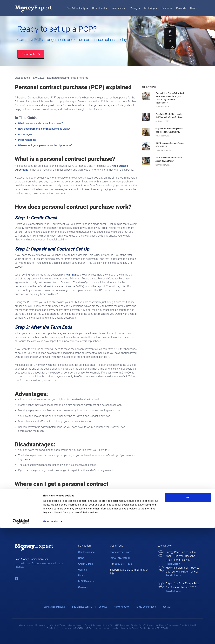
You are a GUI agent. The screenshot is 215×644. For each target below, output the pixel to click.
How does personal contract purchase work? (44, 129)
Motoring (151, 8)
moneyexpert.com (121, 552)
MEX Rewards (86, 581)
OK (188, 614)
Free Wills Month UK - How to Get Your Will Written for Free (169, 116)
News (193, 8)
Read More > (173, 564)
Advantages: (25, 134)
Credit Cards (85, 564)
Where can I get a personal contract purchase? (45, 145)
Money (135, 8)
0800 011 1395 (123, 564)
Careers (83, 587)
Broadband (100, 8)
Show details (50, 638)
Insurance (119, 8)
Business (167, 8)
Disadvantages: (27, 140)
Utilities (83, 570)
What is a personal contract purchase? (40, 123)
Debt (81, 558)
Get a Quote (31, 54)
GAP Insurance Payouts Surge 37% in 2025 (170, 145)
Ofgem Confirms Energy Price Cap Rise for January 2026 (169, 130)
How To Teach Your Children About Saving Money (169, 159)
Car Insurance (86, 552)
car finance (73, 275)
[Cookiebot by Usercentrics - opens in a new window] (21, 638)
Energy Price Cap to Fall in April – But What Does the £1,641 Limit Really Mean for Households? (170, 98)
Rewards (181, 8)
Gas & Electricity (77, 8)
